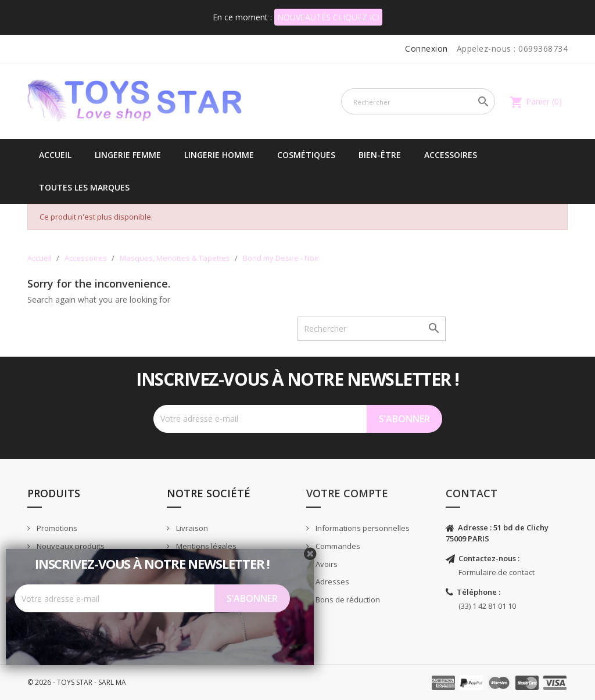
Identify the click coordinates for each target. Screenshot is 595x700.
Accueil (55, 155)
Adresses (331, 581)
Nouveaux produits (70, 546)
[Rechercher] (418, 101)
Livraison (191, 528)
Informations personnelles (362, 528)
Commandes (337, 546)
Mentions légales (205, 546)
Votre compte (347, 493)
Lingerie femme (128, 155)
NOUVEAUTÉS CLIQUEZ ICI (328, 17)
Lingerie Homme (219, 155)
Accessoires (451, 155)
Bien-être (380, 155)
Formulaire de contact (497, 572)
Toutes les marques (84, 187)
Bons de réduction (347, 600)
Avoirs (326, 564)
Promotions (56, 528)
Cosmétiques (306, 155)
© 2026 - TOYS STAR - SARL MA (77, 682)
